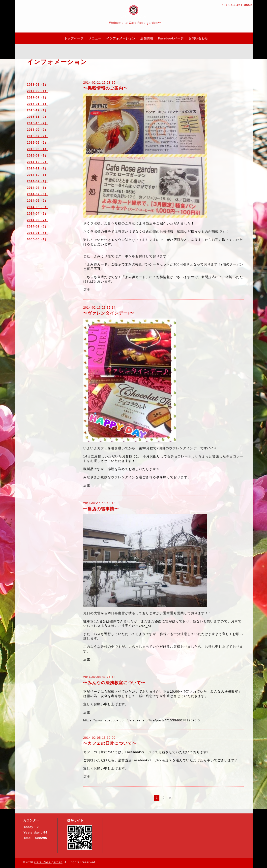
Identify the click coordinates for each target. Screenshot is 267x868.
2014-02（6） (38, 226)
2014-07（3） (38, 194)
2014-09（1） (38, 181)
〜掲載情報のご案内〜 (105, 88)
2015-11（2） (38, 117)
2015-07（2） (38, 136)
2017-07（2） (38, 97)
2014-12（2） (38, 162)
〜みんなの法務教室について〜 (114, 683)
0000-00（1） (38, 239)
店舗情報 (147, 38)
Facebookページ (171, 38)
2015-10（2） (38, 123)
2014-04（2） (38, 214)
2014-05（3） (38, 207)
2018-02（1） (38, 85)
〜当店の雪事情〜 (101, 509)
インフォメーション (121, 38)
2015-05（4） (38, 149)
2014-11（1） (38, 168)
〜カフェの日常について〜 (110, 743)
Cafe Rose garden (48, 862)
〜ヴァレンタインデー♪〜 (109, 313)
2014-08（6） (38, 188)
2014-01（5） (38, 233)
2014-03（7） (38, 220)
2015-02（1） (38, 156)
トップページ (74, 38)
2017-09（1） (38, 91)
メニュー (95, 38)
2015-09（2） (38, 130)
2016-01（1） (38, 104)
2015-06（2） (38, 143)
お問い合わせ (198, 38)
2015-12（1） (38, 110)
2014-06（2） (38, 201)
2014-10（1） (38, 175)
